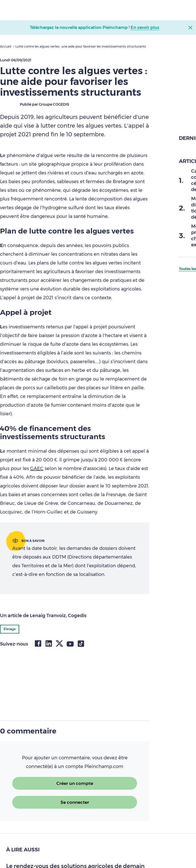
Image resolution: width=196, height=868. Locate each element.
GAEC (37, 469)
